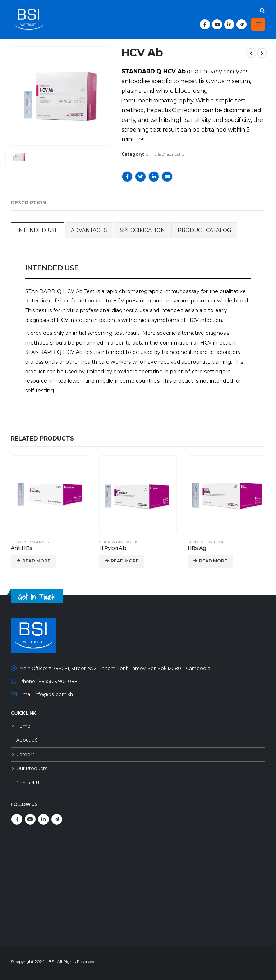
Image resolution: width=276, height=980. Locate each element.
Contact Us (29, 783)
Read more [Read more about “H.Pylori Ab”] (125, 561)
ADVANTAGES (89, 230)
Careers (25, 754)
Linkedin (43, 820)
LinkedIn (154, 177)
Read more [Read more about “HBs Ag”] (213, 561)
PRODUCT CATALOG (204, 230)
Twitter (141, 177)
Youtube (30, 820)
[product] (50, 494)
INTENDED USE (38, 230)
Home (23, 726)
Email (167, 177)
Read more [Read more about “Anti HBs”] (36, 561)
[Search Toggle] (262, 11)
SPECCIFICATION (142, 230)
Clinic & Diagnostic (165, 154)
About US (27, 740)
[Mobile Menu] (258, 24)
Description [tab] (28, 202)
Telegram (57, 820)
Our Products (32, 769)
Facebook (127, 177)
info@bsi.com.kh (54, 694)
